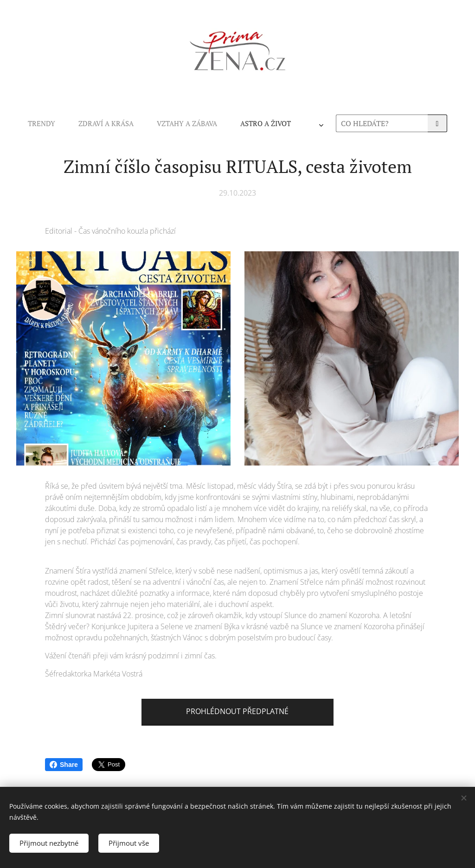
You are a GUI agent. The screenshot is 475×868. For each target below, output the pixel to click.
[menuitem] (113, 123)
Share (64, 765)
